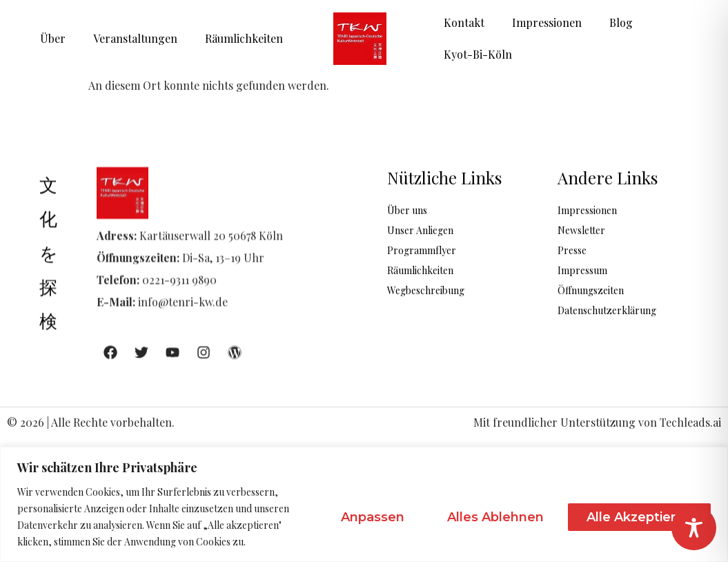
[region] (364, 504)
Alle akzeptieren (639, 517)
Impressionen (547, 22)
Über (53, 38)
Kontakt (464, 22)
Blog (621, 22)
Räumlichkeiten (244, 38)
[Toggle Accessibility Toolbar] (694, 528)
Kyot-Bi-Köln (478, 54)
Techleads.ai (690, 422)
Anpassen (373, 517)
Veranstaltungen (135, 38)
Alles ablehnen (495, 517)
